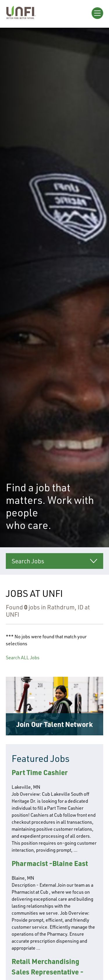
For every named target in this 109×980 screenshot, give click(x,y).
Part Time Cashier (40, 772)
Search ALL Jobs (23, 658)
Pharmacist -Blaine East (50, 863)
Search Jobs (28, 561)
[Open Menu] (97, 13)
